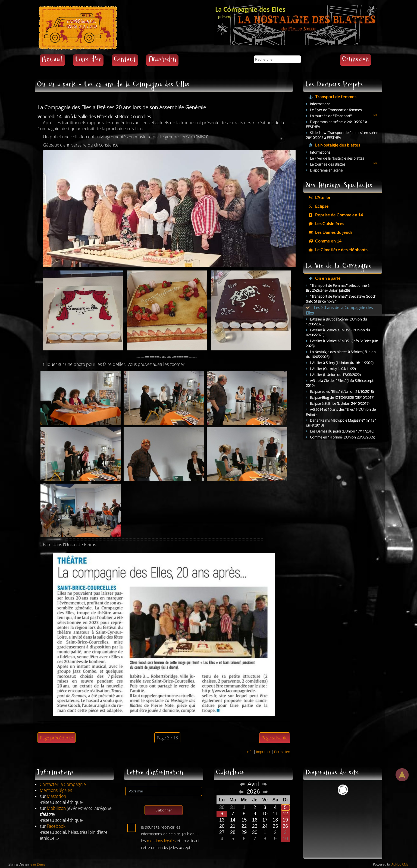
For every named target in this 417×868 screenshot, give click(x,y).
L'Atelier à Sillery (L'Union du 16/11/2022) (342, 363)
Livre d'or (88, 60)
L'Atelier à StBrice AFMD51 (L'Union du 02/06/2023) (338, 332)
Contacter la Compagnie (63, 784)
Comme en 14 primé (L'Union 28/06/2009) (343, 437)
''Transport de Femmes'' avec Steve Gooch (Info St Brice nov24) (341, 299)
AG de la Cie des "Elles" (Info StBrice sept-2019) (340, 383)
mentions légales (161, 841)
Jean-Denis (37, 864)
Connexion (355, 60)
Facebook (56, 826)
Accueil (52, 60)
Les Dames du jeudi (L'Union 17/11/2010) (342, 431)
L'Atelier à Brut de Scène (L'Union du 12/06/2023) (336, 322)
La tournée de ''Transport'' (331, 116)
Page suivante (275, 738)
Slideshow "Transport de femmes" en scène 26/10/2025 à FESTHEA (342, 135)
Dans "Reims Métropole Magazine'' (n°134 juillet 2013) (341, 423)
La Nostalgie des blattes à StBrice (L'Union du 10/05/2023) (341, 354)
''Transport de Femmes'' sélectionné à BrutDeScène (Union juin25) (338, 288)
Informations (320, 104)
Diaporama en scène (326, 170)
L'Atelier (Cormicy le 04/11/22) (333, 369)
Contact (125, 60)
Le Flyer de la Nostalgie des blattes (337, 158)
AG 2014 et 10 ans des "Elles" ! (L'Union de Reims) (341, 412)
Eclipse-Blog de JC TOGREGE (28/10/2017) (342, 397)
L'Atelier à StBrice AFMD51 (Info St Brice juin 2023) (342, 343)
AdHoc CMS (400, 864)
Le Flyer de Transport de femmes (336, 110)
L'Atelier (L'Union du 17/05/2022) (335, 375)
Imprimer (263, 752)
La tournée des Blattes (328, 164)
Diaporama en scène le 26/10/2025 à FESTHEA (336, 124)
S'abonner (164, 810)
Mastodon (162, 60)
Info (250, 752)
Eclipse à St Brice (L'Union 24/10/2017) (340, 403)
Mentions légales (56, 790)
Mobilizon (56, 808)
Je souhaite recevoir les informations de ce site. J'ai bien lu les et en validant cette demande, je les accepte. (170, 828)
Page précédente (57, 738)
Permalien (282, 752)
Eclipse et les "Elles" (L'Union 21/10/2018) (342, 391)
